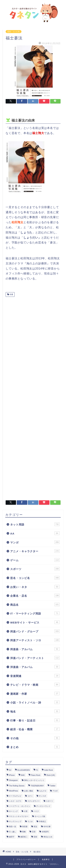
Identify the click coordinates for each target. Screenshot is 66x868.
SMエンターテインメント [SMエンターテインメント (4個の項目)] (34, 780)
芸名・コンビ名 (14, 32)
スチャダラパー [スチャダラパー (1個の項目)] (34, 801)
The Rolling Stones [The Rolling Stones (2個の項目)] (17, 786)
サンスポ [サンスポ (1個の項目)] (42, 796)
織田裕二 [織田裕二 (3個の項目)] (24, 837)
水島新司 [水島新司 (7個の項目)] (45, 832)
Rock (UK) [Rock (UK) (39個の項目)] (51, 775)
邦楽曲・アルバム (35, 649)
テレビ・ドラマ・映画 (35, 685)
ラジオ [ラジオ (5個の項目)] (30, 821)
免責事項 (46, 859)
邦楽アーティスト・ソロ (35, 640)
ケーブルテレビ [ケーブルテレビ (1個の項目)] (15, 796)
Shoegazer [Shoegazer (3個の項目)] (13, 780)
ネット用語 (35, 524)
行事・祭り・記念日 (35, 720)
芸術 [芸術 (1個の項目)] (35, 837)
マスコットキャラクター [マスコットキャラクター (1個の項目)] (19, 816)
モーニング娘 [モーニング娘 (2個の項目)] (40, 816)
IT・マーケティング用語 (35, 613)
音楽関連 (35, 676)
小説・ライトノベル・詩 (35, 702)
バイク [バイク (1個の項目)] (36, 811)
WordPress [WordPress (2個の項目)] (13, 791)
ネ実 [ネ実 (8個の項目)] (26, 811)
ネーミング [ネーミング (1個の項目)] (13, 811)
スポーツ (35, 569)
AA (35, 533)
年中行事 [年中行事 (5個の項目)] (47, 827)
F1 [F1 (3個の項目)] (37, 770)
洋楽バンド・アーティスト (35, 658)
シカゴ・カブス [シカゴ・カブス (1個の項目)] (15, 801)
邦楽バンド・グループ (35, 631)
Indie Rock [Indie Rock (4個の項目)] (48, 770)
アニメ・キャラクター (35, 551)
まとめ (35, 747)
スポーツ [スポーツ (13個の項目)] (49, 801)
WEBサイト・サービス (35, 622)
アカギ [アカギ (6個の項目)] (55, 791)
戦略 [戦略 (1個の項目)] (24, 832)
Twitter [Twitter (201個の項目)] (53, 786)
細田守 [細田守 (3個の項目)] (12, 837)
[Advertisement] (33, 397)
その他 (35, 738)
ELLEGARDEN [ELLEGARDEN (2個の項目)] (24, 770)
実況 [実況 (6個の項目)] (35, 827)
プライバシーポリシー (26, 859)
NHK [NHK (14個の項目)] (23, 775)
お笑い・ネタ (35, 587)
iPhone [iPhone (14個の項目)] (12, 775)
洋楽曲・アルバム (35, 667)
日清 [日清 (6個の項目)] (34, 832)
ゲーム (35, 560)
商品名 (35, 604)
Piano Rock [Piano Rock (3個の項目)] (36, 775)
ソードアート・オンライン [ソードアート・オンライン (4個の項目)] (20, 806)
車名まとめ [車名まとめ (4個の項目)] (48, 837)
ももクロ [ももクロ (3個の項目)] (43, 791)
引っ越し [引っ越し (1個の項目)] (12, 832)
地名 (35, 711)
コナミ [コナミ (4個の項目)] (30, 796)
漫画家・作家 (35, 693)
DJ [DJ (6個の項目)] (10, 770)
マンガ (35, 542)
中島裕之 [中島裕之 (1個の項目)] (42, 821)
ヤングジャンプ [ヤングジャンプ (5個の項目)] (15, 821)
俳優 (11, 294)
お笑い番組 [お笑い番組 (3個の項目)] (29, 791)
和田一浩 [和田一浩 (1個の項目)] (12, 827)
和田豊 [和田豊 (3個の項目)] (25, 827)
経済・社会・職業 (35, 729)
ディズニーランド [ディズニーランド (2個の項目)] (43, 806)
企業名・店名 (35, 595)
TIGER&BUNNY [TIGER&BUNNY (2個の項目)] (37, 786)
